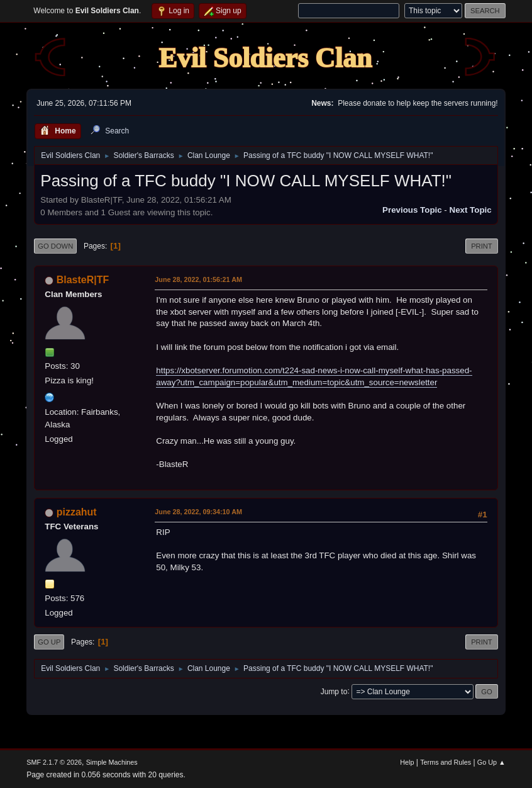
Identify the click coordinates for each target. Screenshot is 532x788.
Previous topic (412, 210)
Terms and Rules (446, 762)
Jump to (334, 691)
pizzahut (77, 512)
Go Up (49, 642)
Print (482, 246)
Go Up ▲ (491, 762)
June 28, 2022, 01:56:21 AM (198, 279)
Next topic (471, 210)
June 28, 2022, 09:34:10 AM (198, 512)
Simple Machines (112, 762)
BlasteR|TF (83, 280)
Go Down (55, 246)
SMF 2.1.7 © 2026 (54, 762)
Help (407, 762)
